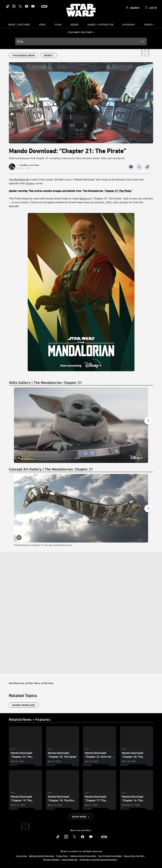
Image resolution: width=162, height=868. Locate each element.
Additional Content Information (42, 856)
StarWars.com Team (30, 165)
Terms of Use (21, 856)
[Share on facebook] (131, 167)
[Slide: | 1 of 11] (81, 425)
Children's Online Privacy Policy (83, 856)
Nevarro (84, 198)
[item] (19, 25)
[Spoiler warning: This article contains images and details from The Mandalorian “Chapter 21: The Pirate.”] (81, 191)
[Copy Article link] (147, 167)
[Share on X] (139, 167)
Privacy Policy (62, 856)
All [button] (22, 41)
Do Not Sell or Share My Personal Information (98, 859)
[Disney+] (31, 183)
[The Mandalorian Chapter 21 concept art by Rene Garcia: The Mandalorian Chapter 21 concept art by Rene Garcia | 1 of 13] (81, 513)
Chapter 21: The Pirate (118, 191)
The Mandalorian (19, 179)
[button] (81, 816)
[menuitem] (42, 25)
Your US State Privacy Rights (110, 856)
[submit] (127, 8)
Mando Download (24, 705)
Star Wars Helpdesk (51, 859)
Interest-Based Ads (70, 859)
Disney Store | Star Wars (134, 856)
